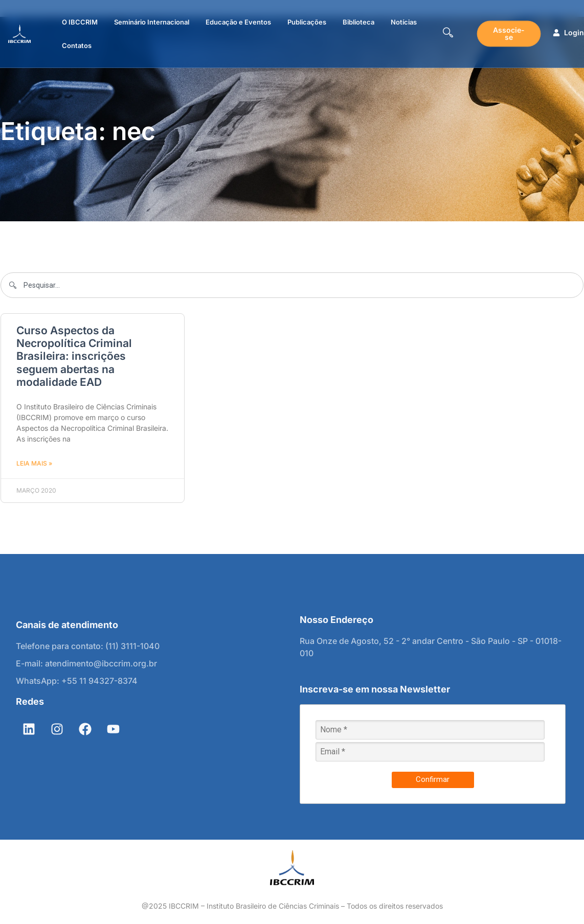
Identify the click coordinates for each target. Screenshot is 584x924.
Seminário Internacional (152, 22)
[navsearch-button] (448, 34)
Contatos (77, 45)
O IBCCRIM (80, 22)
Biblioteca (358, 22)
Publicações (307, 22)
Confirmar (433, 779)
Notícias (404, 22)
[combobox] (292, 285)
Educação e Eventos (238, 22)
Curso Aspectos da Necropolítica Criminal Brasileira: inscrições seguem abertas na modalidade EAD (74, 356)
